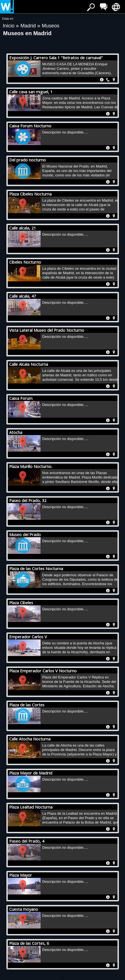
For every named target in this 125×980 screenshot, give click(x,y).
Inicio (9, 26)
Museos (50, 26)
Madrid (29, 26)
